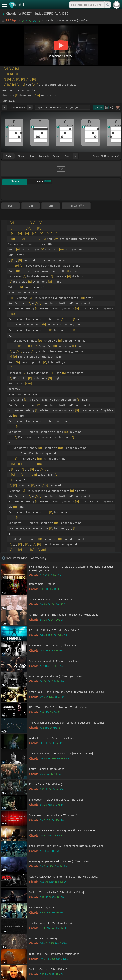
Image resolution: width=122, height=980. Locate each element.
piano (21, 156)
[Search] (107, 5)
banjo (56, 156)
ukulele (32, 156)
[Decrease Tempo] (4, 107)
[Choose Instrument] (75, 156)
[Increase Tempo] (30, 107)
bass (68, 156)
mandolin (44, 156)
